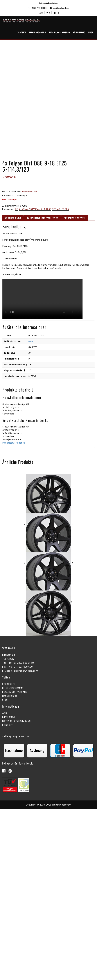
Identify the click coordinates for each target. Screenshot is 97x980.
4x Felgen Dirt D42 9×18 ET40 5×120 (48, 687)
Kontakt (8, 896)
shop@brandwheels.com (60, 8)
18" (17, 209)
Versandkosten (29, 192)
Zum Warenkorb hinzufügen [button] (48, 539)
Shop (91, 32)
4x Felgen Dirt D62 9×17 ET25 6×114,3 (49, 769)
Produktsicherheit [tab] (75, 218)
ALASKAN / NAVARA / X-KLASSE (35, 209)
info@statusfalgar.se (14, 443)
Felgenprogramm (38, 32)
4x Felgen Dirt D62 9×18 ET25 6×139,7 (48, 525)
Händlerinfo (79, 32)
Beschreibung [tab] (13, 218)
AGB (5, 884)
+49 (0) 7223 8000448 (38, 8)
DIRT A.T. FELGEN (60, 209)
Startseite (21, 32)
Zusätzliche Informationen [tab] (43, 218)
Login (41, 13)
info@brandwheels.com (24, 842)
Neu (30, 341)
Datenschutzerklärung (17, 892)
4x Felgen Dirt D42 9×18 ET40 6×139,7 (48, 606)
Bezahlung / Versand (59, 32)
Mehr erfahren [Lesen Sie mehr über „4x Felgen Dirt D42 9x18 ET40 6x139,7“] (48, 620)
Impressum (8, 888)
